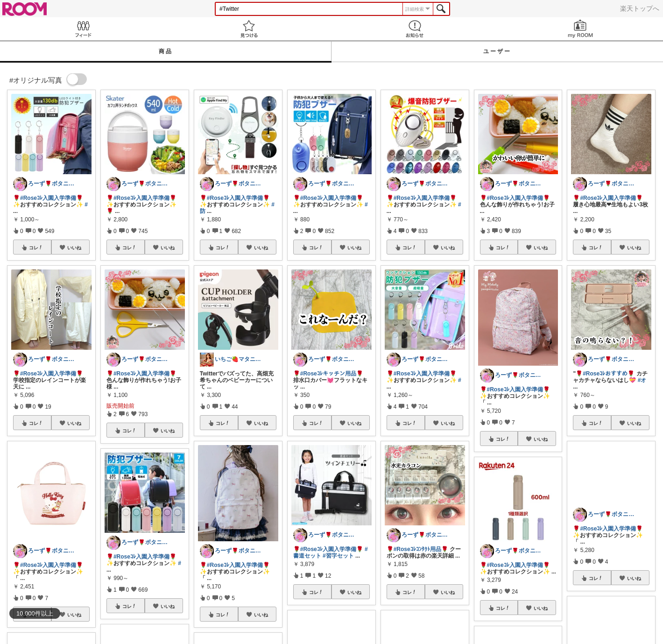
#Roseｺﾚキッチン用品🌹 (332, 374)
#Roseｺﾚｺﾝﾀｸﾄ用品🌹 (421, 549)
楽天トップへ (640, 8)
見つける (249, 29)
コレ (36, 248)
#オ (642, 380)
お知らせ (414, 29)
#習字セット (338, 556)
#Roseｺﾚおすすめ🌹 (609, 374)
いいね (74, 248)
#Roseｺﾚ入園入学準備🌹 (52, 198)
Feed (83, 29)
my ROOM (580, 29)
